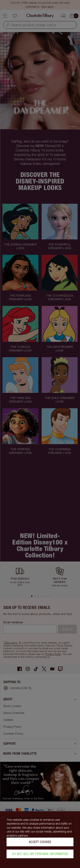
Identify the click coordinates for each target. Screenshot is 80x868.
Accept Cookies (40, 842)
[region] (40, 840)
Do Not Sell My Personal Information (40, 854)
